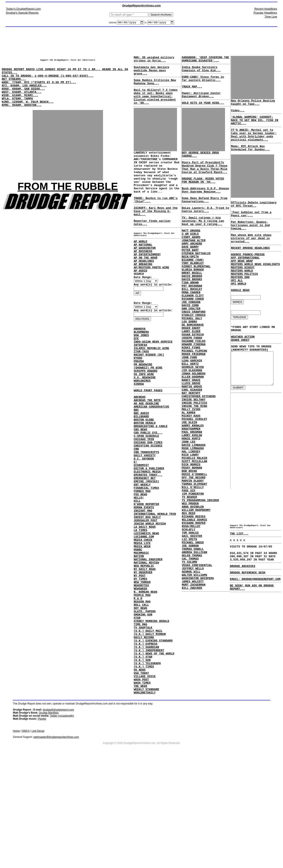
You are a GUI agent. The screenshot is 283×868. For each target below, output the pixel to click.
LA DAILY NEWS (145, 601)
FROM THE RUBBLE (68, 198)
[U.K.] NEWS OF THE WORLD (154, 753)
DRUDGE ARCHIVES (240, 611)
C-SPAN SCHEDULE (146, 492)
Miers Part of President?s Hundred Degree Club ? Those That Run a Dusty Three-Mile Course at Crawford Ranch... (204, 178)
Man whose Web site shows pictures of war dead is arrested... (249, 255)
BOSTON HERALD (145, 477)
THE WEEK (140, 792)
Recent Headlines (266, 9)
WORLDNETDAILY (145, 800)
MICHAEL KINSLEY (194, 483)
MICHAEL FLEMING (194, 401)
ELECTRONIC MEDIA (147, 535)
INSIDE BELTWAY (193, 459)
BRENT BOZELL (191, 307)
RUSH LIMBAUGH (192, 518)
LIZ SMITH (188, 627)
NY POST (140, 660)
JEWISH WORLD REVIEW (150, 598)
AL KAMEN (188, 475)
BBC (136, 461)
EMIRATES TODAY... (148, 539)
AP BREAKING (143, 294)
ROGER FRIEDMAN (193, 405)
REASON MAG (142, 691)
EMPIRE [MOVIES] (146, 547)
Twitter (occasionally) (62, 824)
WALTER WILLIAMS (194, 670)
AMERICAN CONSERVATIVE (151, 457)
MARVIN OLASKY (192, 557)
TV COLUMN (188, 654)
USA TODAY (141, 777)
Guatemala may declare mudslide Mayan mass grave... (151, 73)
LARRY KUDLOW (191, 502)
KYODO (138, 400)
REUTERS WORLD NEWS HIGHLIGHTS (253, 285)
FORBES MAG (142, 559)
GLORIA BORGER (192, 303)
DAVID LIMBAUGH (193, 514)
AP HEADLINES (144, 290)
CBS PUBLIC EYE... (148, 488)
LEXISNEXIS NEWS (146, 609)
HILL (137, 570)
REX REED (188, 596)
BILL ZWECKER (191, 685)
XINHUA (139, 431)
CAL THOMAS (189, 650)
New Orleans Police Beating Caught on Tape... (251, 104)
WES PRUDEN (189, 584)
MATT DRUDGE (190, 256)
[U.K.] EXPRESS (146, 742)
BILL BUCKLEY (191, 327)
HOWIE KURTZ (190, 506)
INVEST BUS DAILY (147, 590)
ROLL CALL (141, 695)
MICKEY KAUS (190, 479)
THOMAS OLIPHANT (194, 560)
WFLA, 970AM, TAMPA (17, 108)
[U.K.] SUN (142, 761)
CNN (136, 508)
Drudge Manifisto (49, 821)
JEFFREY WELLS (192, 662)
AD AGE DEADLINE (146, 453)
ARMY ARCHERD (191, 272)
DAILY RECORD (144, 734)
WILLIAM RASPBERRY (195, 592)
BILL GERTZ (189, 416)
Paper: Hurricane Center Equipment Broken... (200, 102)
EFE (136, 377)
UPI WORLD (236, 308)
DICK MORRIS (190, 537)
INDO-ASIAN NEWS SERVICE (153, 381)
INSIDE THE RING (194, 467)
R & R (138, 687)
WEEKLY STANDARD (146, 796)
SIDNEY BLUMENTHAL (195, 299)
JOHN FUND (188, 408)
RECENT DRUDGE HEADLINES (248, 266)
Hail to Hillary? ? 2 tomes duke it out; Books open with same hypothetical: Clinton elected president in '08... (156, 103)
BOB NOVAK (188, 545)
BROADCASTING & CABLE (151, 481)
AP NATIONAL (143, 270)
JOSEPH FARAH (191, 385)
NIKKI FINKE (190, 397)
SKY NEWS (140, 699)
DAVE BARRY (189, 276)
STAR (137, 711)
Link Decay (38, 839)
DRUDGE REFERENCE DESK (246, 618)
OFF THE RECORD (193, 553)
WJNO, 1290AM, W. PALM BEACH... (28, 112)
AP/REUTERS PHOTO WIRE (151, 298)
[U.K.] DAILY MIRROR (150, 730)
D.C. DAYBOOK (144, 520)
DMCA (26, 839)
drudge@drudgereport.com (58, 818)
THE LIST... (237, 574)
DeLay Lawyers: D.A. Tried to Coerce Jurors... (202, 232)
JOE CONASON (190, 342)
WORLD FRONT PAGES (148, 438)
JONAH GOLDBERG (193, 428)
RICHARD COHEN (192, 338)
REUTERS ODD (238, 300)
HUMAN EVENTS (144, 578)
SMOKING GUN (143, 707)
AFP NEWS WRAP (240, 281)
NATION (139, 636)
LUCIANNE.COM (144, 613)
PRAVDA (139, 404)
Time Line (271, 17)
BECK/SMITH (189, 288)
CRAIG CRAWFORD (193, 354)
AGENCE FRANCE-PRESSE (246, 273)
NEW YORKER (142, 668)
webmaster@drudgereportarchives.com (56, 845)
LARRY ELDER (190, 377)
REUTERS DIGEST (241, 289)
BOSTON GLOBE (144, 473)
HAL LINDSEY (190, 521)
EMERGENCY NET (145, 543)
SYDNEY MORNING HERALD (151, 714)
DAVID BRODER (191, 311)
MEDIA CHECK (143, 617)
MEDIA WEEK (142, 625)
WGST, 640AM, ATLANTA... (22, 100)
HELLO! (139, 566)
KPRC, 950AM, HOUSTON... (22, 116)
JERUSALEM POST (146, 594)
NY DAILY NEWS (145, 652)
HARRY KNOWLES (192, 490)
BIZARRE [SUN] (192, 291)
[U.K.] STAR (143, 757)
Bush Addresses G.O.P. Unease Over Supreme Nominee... (199, 208)
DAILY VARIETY (145, 516)
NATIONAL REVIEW (146, 644)
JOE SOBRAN (189, 635)
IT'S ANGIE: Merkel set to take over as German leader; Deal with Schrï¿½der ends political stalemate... (254, 141)
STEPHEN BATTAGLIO (195, 284)
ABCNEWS (140, 445)
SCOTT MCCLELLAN (194, 533)
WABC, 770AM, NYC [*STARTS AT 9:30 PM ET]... (39, 89)
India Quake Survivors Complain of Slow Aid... (200, 71)
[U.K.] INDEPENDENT (149, 750)
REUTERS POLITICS (242, 296)
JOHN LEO (188, 510)
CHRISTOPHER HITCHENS (198, 455)
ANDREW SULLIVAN (194, 642)
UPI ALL (235, 304)
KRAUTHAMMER (190, 494)
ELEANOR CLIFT (192, 334)
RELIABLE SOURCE (194, 603)
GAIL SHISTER (191, 623)
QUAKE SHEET (238, 370)
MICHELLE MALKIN (194, 529)
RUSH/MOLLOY (190, 611)
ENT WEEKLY (142, 551)
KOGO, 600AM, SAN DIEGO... (23, 96)
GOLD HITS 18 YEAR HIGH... (202, 111)
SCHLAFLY (188, 615)
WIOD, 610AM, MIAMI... (20, 104)
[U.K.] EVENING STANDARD (153, 738)
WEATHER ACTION (241, 366)
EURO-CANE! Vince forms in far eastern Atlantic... (202, 83)
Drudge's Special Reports (22, 13)
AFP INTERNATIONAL (243, 277)
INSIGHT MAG (143, 582)
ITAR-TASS (141, 392)
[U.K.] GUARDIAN (146, 746)
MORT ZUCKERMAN (193, 681)
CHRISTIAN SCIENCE (148, 504)
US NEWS (140, 773)
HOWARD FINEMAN (193, 393)
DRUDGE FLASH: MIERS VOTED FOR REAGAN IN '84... (202, 194)
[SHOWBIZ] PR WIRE (148, 412)
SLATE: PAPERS (145, 703)
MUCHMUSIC (141, 633)
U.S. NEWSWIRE (145, 423)
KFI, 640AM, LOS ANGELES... (24, 92)
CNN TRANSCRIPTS (146, 512)
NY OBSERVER (143, 656)
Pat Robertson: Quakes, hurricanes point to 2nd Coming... (248, 240)
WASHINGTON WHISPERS (197, 674)
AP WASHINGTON (145, 274)
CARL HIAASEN (191, 447)
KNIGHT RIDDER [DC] (149, 396)
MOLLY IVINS (190, 471)
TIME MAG (140, 718)
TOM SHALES (189, 619)
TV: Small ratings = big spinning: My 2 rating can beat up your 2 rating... (202, 245)
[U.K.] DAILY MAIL (148, 726)
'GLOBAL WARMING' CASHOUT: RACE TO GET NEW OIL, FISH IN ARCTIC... (254, 125)
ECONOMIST (141, 527)
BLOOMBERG (141, 369)
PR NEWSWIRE (143, 408)
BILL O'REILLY (192, 564)
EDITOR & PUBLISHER (149, 531)
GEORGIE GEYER (192, 420)
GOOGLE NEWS (238, 316)
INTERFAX (140, 384)
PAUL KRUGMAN (191, 498)
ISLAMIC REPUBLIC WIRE (151, 388)
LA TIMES (140, 605)
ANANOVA (140, 365)
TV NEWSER (188, 576)
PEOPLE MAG (142, 683)
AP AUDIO (140, 302)
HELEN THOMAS (191, 646)
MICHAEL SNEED (192, 631)
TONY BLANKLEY (192, 295)
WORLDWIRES (142, 427)
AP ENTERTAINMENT (147, 282)
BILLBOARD (141, 469)
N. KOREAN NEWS (146, 679)
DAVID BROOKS (191, 315)
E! (135, 523)
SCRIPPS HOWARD (146, 416)
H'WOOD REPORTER (146, 574)
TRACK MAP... (191, 92)
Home (16, 839)
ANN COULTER (190, 350)
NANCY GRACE (190, 436)
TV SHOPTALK (143, 722)
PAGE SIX (188, 568)
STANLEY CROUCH (193, 358)
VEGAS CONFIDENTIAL (196, 658)
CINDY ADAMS (190, 264)
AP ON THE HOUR (146, 286)
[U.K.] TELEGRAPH (147, 765)
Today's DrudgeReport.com (23, 9)
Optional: (113, 23)
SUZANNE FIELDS (193, 389)
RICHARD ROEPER (193, 607)
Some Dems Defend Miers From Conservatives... (204, 221)
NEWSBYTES (141, 672)
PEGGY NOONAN (191, 541)
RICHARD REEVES (193, 599)
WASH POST (141, 785)
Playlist (42, 827)
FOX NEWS (140, 562)
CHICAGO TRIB (144, 496)
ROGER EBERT (190, 373)
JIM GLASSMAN (191, 424)
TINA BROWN (189, 319)
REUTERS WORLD (240, 293)
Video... (236, 113)
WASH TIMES (142, 789)
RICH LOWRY (189, 525)
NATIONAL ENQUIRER (148, 640)
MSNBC (138, 629)
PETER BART (189, 280)
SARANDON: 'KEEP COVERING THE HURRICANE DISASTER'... (203, 60)
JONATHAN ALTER (193, 268)
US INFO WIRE (144, 419)
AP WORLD (140, 267)
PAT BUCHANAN (191, 323)
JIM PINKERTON (192, 572)
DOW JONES (141, 373)
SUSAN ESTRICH (192, 381)
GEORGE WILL (190, 666)
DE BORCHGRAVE (192, 369)
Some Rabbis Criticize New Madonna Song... (155, 86)
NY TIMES (140, 664)
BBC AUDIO (141, 465)
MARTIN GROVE (191, 444)
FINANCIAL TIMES (146, 555)
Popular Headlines (265, 13)
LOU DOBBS (188, 366)
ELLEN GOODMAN (192, 432)
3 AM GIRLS (189, 260)
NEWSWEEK (140, 675)
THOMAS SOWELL (192, 638)
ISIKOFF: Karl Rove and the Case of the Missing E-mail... (156, 231)
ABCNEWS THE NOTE (147, 449)
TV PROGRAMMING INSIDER (199, 580)
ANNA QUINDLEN (192, 588)
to (146, 23)
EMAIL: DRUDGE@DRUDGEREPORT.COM (253, 625)
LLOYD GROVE (190, 440)
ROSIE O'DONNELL (194, 549)
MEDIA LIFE (142, 621)
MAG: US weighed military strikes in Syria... (154, 60)
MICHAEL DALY (191, 362)
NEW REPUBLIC (144, 648)
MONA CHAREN (190, 330)
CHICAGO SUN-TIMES (148, 500)
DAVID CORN (189, 346)
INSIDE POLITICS (194, 463)
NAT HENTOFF (190, 451)
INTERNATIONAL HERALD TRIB (155, 586)
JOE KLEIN (188, 486)
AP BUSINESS (143, 278)
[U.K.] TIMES (144, 769)
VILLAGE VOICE (145, 781)
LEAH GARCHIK (191, 412)
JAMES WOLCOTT (192, 677)
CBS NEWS (140, 484)
